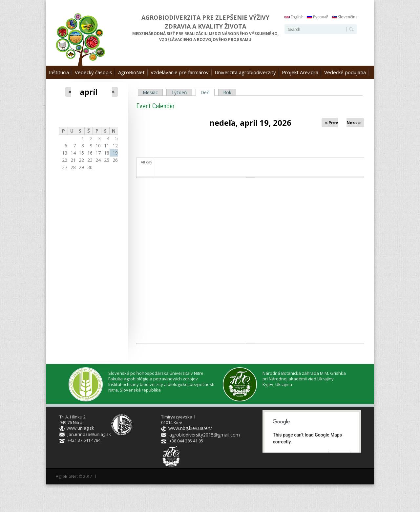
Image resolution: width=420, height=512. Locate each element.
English (294, 17)
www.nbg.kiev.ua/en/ (189, 428)
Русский (318, 17)
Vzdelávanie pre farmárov (180, 72)
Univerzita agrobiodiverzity (245, 72)
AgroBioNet (131, 72)
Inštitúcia (59, 72)
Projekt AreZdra (300, 72)
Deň (208, 92)
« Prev (331, 122)
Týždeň (179, 92)
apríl (89, 92)
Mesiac (150, 92)
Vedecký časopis (94, 72)
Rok (227, 92)
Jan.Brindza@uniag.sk (89, 434)
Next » (354, 122)
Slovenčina (345, 17)
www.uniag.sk (80, 428)
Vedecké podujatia (345, 72)
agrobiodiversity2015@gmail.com (202, 434)
